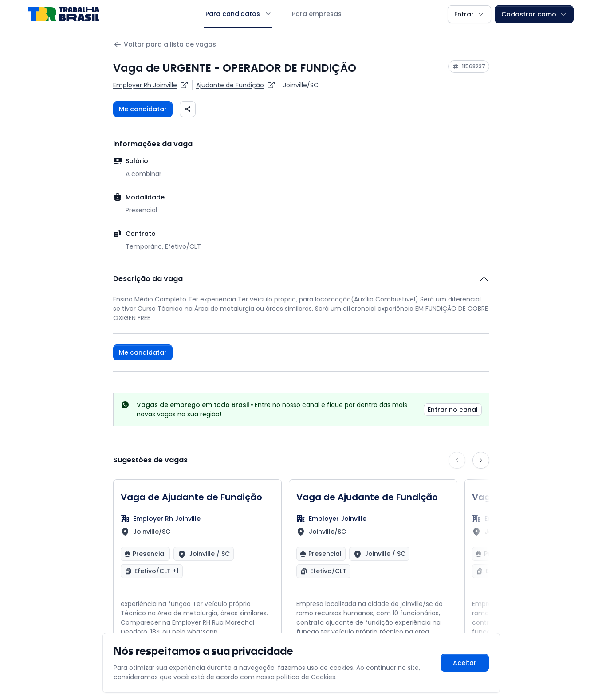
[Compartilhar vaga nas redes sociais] (188, 109)
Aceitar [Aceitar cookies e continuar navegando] (465, 663)
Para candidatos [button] (238, 14)
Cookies (323, 677)
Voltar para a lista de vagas (165, 45)
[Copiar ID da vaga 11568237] (469, 66)
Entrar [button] (469, 14)
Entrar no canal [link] (453, 410)
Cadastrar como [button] (534, 14)
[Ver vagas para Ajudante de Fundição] (236, 85)
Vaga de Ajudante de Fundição (191, 497)
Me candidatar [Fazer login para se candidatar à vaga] (143, 109)
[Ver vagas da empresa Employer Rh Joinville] (151, 85)
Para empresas (317, 14)
